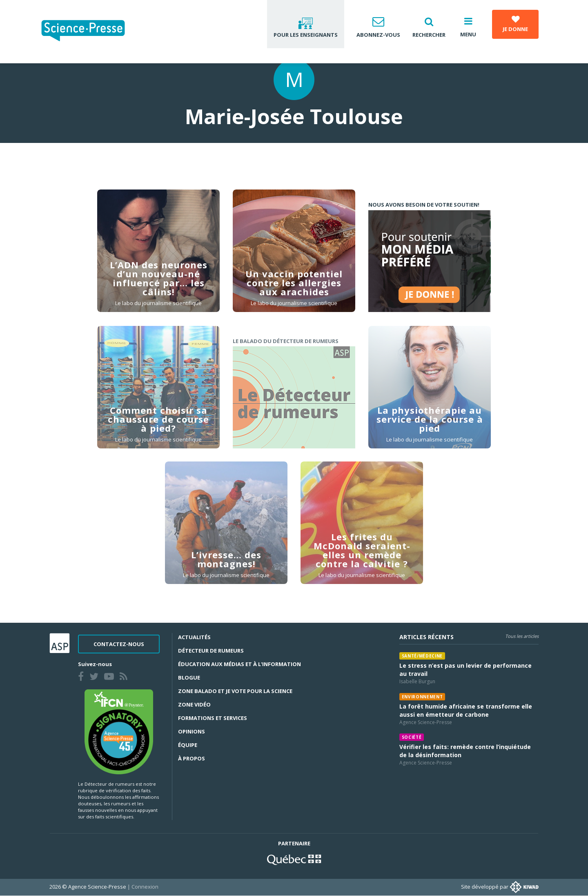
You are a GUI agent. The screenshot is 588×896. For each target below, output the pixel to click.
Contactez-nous (119, 644)
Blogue (189, 678)
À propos (192, 758)
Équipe (188, 745)
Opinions (192, 731)
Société (412, 737)
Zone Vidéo (194, 704)
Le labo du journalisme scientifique (158, 303)
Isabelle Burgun (417, 681)
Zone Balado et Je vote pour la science (235, 691)
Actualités (194, 637)
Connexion (145, 887)
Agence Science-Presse (426, 722)
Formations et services (213, 718)
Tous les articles (522, 636)
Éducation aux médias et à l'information (239, 664)
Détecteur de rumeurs (211, 651)
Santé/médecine (422, 656)
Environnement (422, 697)
